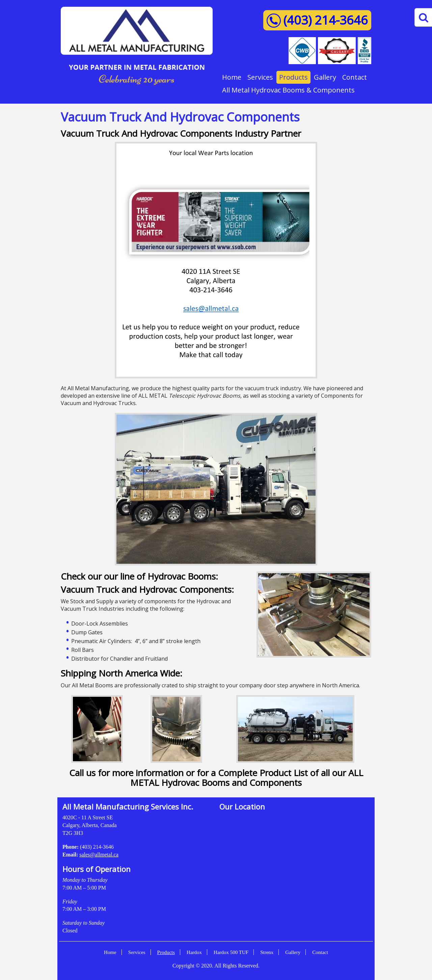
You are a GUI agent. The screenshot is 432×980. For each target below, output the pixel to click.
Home (232, 77)
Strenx (267, 952)
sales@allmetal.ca (99, 855)
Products (293, 77)
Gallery (325, 77)
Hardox (194, 952)
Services (260, 77)
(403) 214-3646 (326, 20)
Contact (355, 77)
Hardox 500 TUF (231, 952)
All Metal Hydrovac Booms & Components (288, 90)
